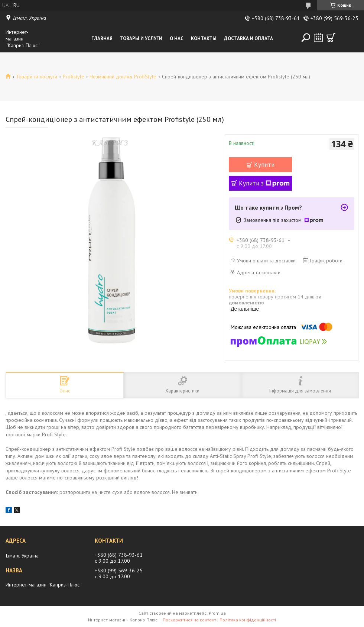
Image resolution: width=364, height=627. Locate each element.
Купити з (264, 183)
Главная (102, 38)
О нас (177, 38)
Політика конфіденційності (248, 620)
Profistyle (74, 77)
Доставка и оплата (248, 38)
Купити (264, 165)
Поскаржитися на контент (189, 620)
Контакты (204, 38)
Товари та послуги (37, 77)
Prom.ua (217, 613)
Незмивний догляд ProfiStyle (123, 77)
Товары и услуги (141, 38)
